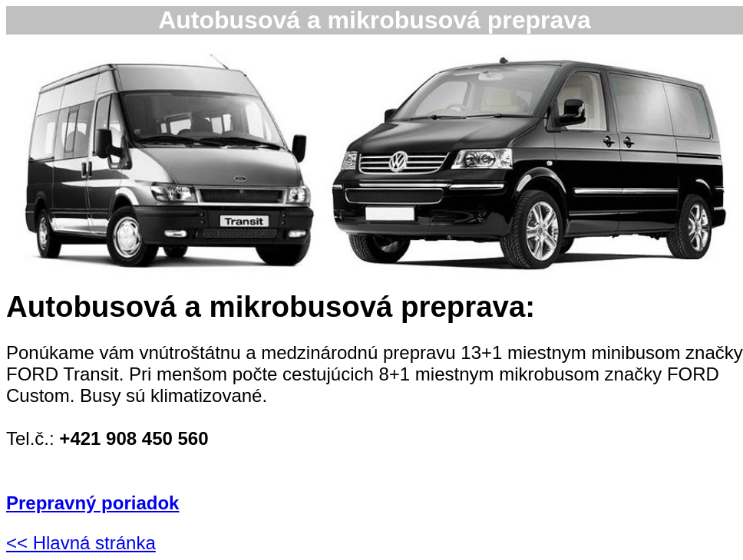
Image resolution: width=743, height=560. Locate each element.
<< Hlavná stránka (81, 543)
